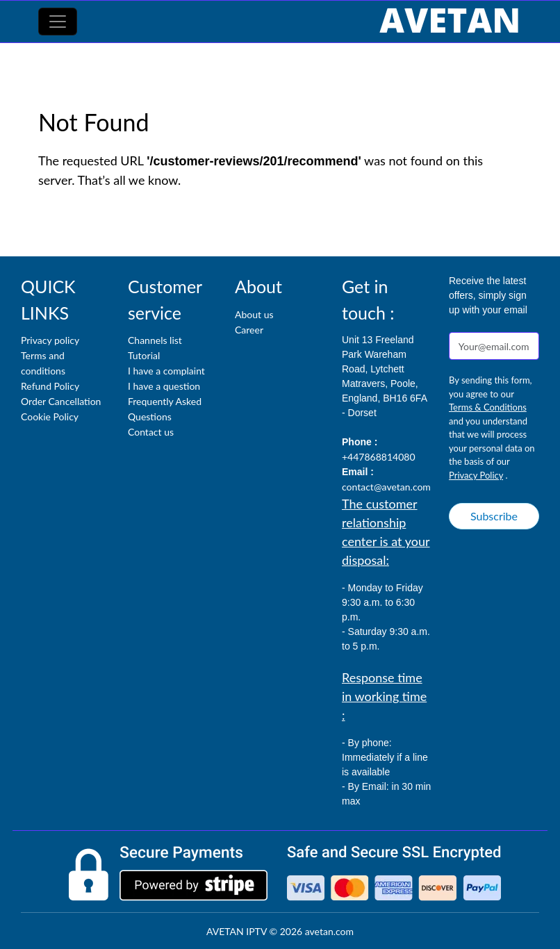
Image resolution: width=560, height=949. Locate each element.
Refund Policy (50, 386)
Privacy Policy (476, 475)
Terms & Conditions (488, 407)
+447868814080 (379, 457)
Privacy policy (50, 340)
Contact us (151, 432)
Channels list (155, 340)
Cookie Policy (50, 416)
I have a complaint (166, 371)
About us (254, 314)
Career (249, 330)
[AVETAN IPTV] (449, 22)
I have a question (164, 386)
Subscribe (494, 516)
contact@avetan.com (386, 487)
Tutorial (144, 355)
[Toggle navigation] (58, 22)
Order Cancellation (61, 401)
